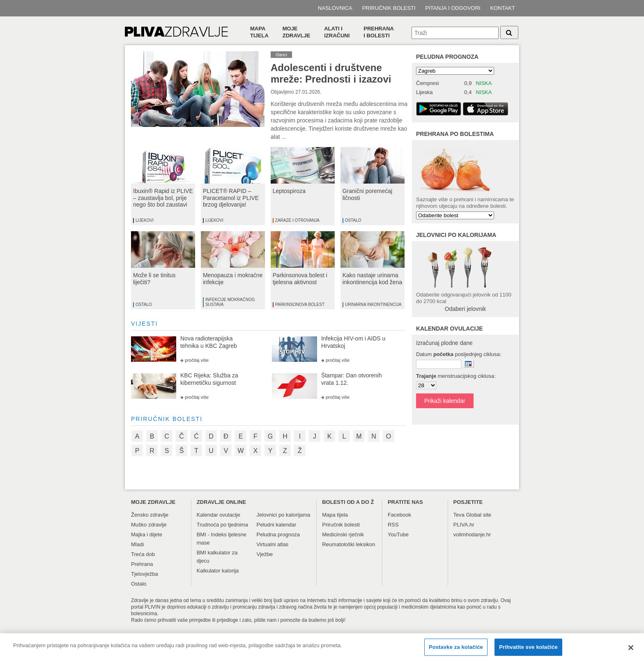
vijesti (144, 324)
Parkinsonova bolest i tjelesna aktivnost (300, 279)
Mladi (137, 544)
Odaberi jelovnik (465, 309)
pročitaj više (197, 360)
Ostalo (353, 220)
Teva (459, 515)
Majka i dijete (147, 534)
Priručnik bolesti (389, 8)
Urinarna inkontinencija (373, 305)
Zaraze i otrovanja (297, 220)
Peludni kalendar (277, 525)
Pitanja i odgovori (453, 8)
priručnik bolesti (167, 419)
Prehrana (142, 564)
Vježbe (265, 554)
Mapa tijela (259, 32)
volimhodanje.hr (472, 534)
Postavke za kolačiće (456, 651)
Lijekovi (145, 220)
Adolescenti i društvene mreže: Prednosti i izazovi (331, 73)
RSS (393, 525)
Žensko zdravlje (150, 515)
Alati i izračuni (337, 32)
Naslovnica (335, 8)
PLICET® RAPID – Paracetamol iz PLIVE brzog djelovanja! (231, 198)
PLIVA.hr (464, 525)
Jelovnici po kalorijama (284, 515)
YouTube (398, 534)
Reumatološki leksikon (348, 544)
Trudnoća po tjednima (222, 525)
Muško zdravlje (149, 525)
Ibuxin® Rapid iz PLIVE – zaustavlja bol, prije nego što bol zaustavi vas (163, 201)
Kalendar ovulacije (218, 515)
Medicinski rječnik (343, 534)
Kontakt (503, 8)
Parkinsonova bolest (300, 305)
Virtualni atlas (273, 544)
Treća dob (143, 554)
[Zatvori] (631, 652)
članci (281, 55)
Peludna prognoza (447, 57)
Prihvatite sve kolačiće (528, 651)
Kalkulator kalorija (218, 571)
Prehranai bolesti (379, 32)
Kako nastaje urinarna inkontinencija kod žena (373, 279)
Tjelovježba (145, 574)
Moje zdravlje (297, 32)
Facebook (399, 515)
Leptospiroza (289, 191)
